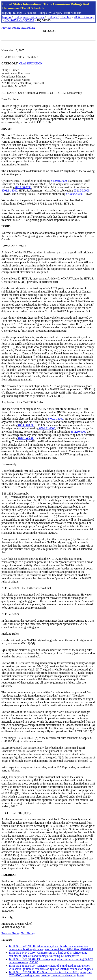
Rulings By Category (50, 13)
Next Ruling (28, 28)
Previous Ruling (11, 28)
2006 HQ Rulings (84, 17)
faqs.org (7, 13)
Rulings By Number (25, 13)
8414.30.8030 (23, 187)
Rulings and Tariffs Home (30, 17)
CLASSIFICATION (31, 63)
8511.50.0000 (82, 191)
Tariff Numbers (72, 13)
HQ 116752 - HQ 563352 (19, 20)
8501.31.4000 (9, 191)
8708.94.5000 (74, 194)
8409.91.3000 (59, 181)
